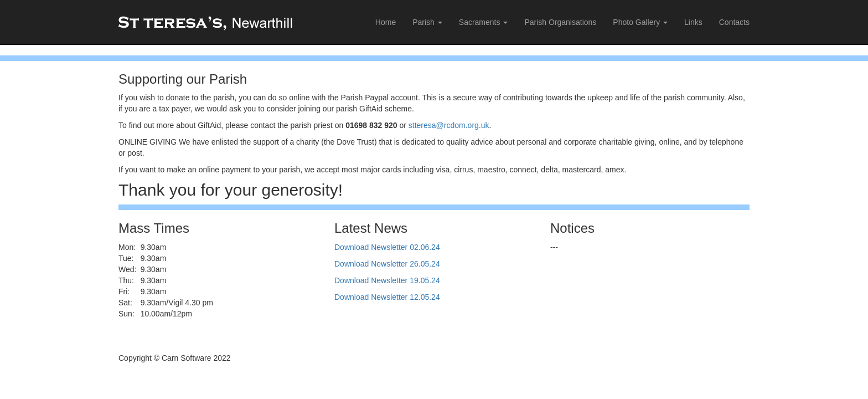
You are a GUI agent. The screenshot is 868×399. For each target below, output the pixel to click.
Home (386, 22)
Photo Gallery (640, 22)
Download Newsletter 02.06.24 (387, 247)
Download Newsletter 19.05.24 (387, 280)
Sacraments (484, 22)
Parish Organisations (560, 22)
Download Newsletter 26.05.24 (387, 264)
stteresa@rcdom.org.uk (449, 125)
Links (693, 22)
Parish (427, 22)
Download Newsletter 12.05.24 (387, 297)
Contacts (734, 22)
